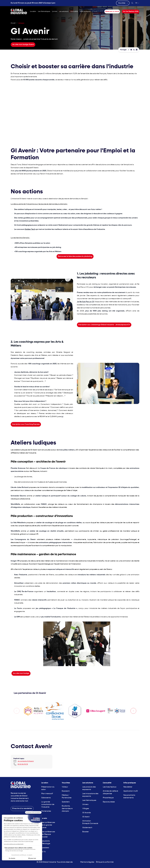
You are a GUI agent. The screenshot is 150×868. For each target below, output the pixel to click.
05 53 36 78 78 (23, 764)
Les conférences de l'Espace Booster (48, 834)
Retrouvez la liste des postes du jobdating (75, 256)
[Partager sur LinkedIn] (137, 50)
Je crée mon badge (21, 673)
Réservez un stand (112, 11)
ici (62, 417)
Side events (46, 798)
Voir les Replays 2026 (131, 11)
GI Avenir (86, 817)
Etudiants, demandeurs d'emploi (67, 809)
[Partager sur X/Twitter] (134, 50)
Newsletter (128, 787)
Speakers (45, 848)
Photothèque (108, 798)
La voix (55, 11)
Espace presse (109, 802)
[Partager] (131, 50)
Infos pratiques (85, 11)
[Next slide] (133, 711)
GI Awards (87, 813)
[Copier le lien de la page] (129, 50)
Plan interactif (47, 794)
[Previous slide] (17, 711)
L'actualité (74, 11)
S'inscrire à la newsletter (22, 809)
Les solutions (64, 11)
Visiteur (65, 787)
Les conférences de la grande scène (48, 825)
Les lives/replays (110, 787)
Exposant (66, 791)
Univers (85, 804)
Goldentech (87, 828)
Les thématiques (44, 11)
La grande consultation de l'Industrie (48, 804)
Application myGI (131, 791)
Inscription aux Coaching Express (26, 424)
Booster (86, 832)
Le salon (33, 11)
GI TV (44, 852)
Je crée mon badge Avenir (23, 45)
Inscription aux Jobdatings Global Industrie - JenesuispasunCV (104, 325)
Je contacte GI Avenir (26, 761)
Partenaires (46, 811)
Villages (86, 809)
